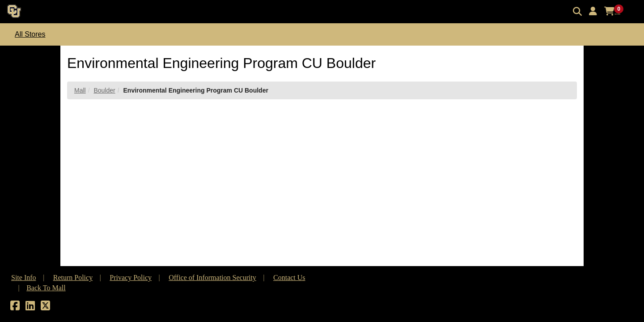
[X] (45, 307)
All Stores (30, 34)
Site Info (24, 278)
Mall (80, 90)
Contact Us (289, 278)
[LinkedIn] (30, 307)
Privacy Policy (131, 278)
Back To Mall (46, 288)
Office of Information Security (212, 278)
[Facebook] (15, 307)
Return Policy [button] (73, 278)
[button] (593, 11)
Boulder (104, 90)
